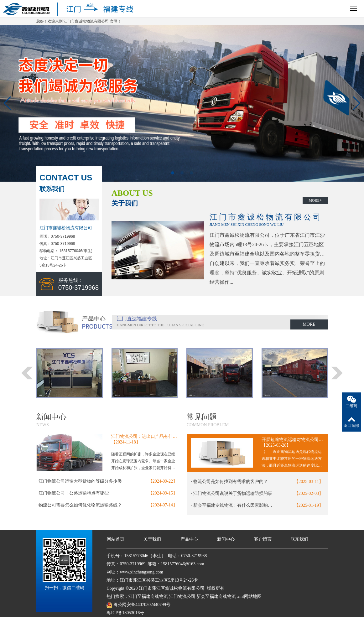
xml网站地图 (249, 596)
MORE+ (315, 200)
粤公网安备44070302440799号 (142, 605)
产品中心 (189, 539)
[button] (173, 173)
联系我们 (299, 539)
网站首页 (116, 539)
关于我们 (152, 539)
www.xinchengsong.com (141, 572)
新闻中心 (226, 539)
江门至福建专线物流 (148, 596)
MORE (309, 324)
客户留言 (263, 539)
